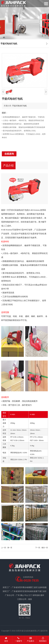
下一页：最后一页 (42, 548)
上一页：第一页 (7, 548)
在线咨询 (9, 154)
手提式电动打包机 (19, 106)
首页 (6, 639)
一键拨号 (18, 639)
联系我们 (43, 639)
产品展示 (31, 639)
